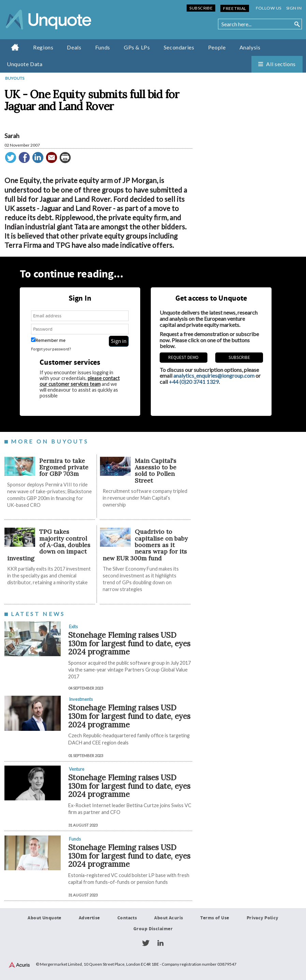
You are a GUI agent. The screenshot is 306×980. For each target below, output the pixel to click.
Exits (73, 627)
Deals (74, 47)
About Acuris (169, 918)
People (217, 47)
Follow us (269, 8)
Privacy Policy (263, 918)
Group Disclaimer (153, 929)
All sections (281, 64)
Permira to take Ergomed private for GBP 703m (64, 467)
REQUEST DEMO (183, 358)
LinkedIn (160, 943)
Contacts (127, 918)
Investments (81, 699)
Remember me (48, 341)
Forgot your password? (51, 350)
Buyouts (15, 78)
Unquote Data (25, 64)
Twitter (146, 943)
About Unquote (45, 918)
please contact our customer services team (80, 381)
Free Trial (235, 8)
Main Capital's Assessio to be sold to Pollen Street (156, 471)
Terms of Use (215, 918)
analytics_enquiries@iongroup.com (214, 376)
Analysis (250, 47)
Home (15, 47)
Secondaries (179, 47)
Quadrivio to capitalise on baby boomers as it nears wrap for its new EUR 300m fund (145, 545)
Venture (77, 769)
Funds (103, 47)
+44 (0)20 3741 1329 (194, 382)
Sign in (294, 8)
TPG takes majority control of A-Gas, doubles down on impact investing (49, 545)
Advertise (89, 918)
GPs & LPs (137, 47)
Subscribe (201, 8)
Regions (43, 47)
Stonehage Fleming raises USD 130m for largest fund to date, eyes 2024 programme (129, 643)
